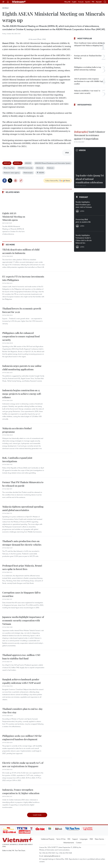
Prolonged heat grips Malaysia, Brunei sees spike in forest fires (22, 567)
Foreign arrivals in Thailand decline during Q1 (88, 57)
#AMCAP (7, 163)
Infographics (84, 105)
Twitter (10, 181)
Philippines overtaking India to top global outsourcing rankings (87, 68)
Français (81, 2)
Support (75, 839)
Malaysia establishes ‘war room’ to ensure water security (87, 92)
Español (88, 2)
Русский (99, 2)
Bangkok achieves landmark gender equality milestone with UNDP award (21, 681)
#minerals (40, 168)
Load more (37, 815)
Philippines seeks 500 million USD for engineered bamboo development (22, 738)
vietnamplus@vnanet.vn (52, 856)
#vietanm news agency (12, 173)
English (74, 2)
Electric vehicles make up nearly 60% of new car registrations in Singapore (23, 764)
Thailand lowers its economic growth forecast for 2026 (22, 310)
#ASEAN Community (25, 168)
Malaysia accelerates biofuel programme (17, 430)
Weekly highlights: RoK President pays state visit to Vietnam (84, 204)
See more (10, 245)
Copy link (21, 181)
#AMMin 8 (18, 163)
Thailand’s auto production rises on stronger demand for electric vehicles (22, 543)
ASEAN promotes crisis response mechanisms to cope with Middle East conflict (88, 81)
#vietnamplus (28, 173)
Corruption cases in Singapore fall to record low (21, 594)
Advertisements (69, 843)
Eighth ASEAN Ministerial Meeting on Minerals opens (14, 216)
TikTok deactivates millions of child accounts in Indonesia (21, 251)
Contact (79, 843)
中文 (93, 2)
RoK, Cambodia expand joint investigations (17, 459)
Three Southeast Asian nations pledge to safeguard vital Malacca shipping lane (89, 44)
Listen (82, 211)
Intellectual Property (48, 839)
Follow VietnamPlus (52, 181)
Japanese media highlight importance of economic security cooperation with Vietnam (23, 620)
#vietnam (50, 168)
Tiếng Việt (67, 2)
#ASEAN (28, 163)
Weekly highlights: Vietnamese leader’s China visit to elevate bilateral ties (84, 239)
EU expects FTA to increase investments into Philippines (23, 278)
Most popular (85, 38)
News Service (99, 839)
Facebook (5, 181)
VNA (91, 839)
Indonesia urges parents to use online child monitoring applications (22, 368)
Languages (84, 839)
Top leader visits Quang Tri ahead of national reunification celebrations (90, 179)
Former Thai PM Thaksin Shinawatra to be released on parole (23, 484)
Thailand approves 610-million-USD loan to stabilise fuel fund (21, 657)
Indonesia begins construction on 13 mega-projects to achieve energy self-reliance (22, 394)
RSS (69, 839)
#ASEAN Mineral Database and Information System (53, 163)
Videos (82, 150)
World (5, 8)
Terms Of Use (61, 839)
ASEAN (40, 173)
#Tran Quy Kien (9, 168)
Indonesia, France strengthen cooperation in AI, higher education (21, 791)
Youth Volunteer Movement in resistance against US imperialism (90, 135)
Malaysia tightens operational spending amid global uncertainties (23, 508)
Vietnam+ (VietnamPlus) (19, 2)
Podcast (84, 197)
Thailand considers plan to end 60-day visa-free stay (22, 711)
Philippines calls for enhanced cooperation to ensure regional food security (21, 336)
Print (16, 181)
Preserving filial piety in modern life (83, 221)
